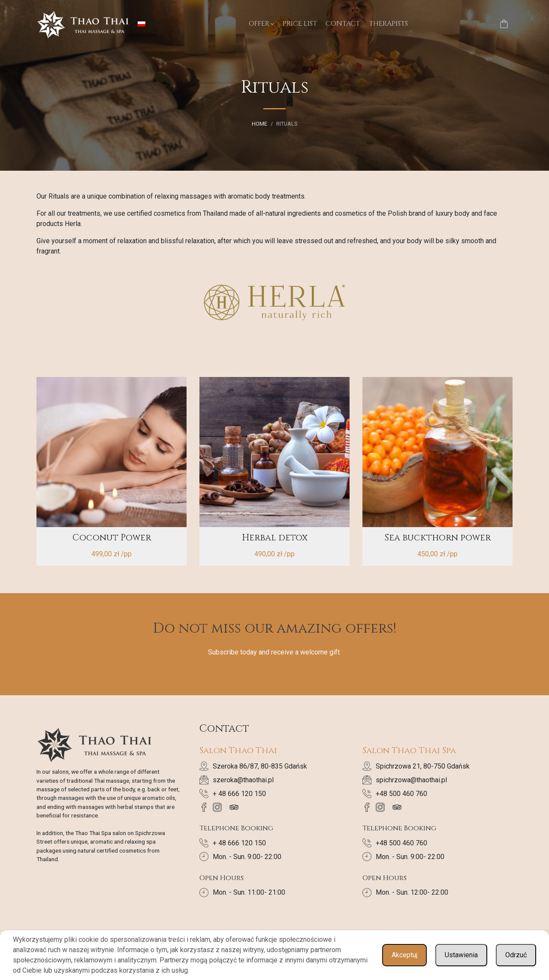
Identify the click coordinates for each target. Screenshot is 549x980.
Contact (343, 24)
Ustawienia (461, 955)
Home (259, 124)
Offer (259, 24)
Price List (300, 24)
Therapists (388, 24)
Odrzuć (516, 955)
